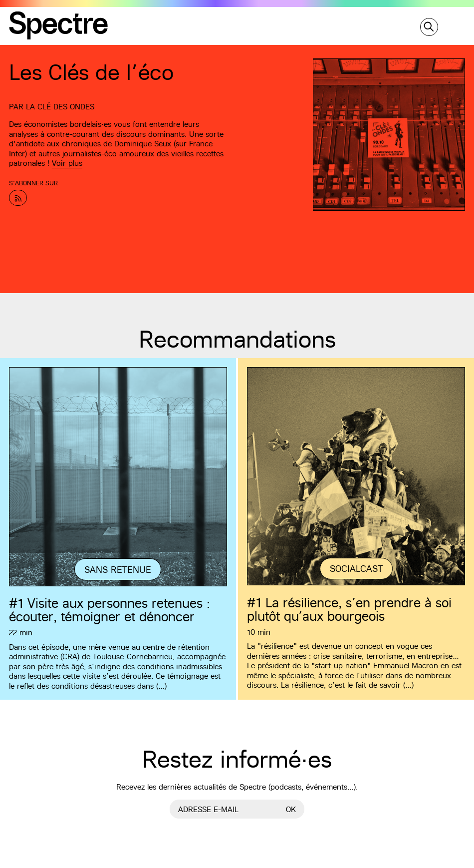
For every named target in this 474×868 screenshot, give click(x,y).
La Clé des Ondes (60, 107)
